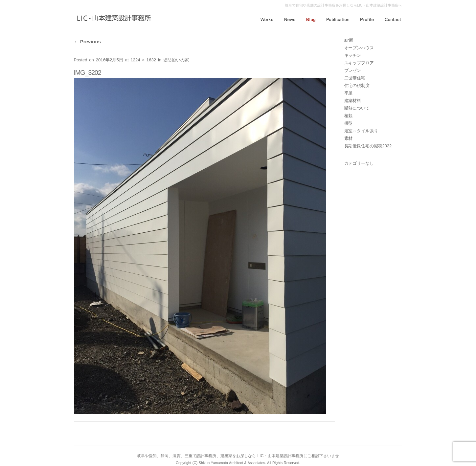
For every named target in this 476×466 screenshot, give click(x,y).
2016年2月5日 (110, 60)
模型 (349, 123)
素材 (349, 138)
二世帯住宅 (355, 78)
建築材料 (353, 101)
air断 (349, 40)
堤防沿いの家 (176, 60)
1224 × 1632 (143, 60)
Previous (88, 42)
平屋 (349, 93)
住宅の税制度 (357, 85)
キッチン (353, 55)
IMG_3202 (88, 73)
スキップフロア (359, 63)
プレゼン (353, 70)
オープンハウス (359, 48)
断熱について (357, 108)
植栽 (349, 116)
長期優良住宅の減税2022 (368, 146)
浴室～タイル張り (361, 131)
